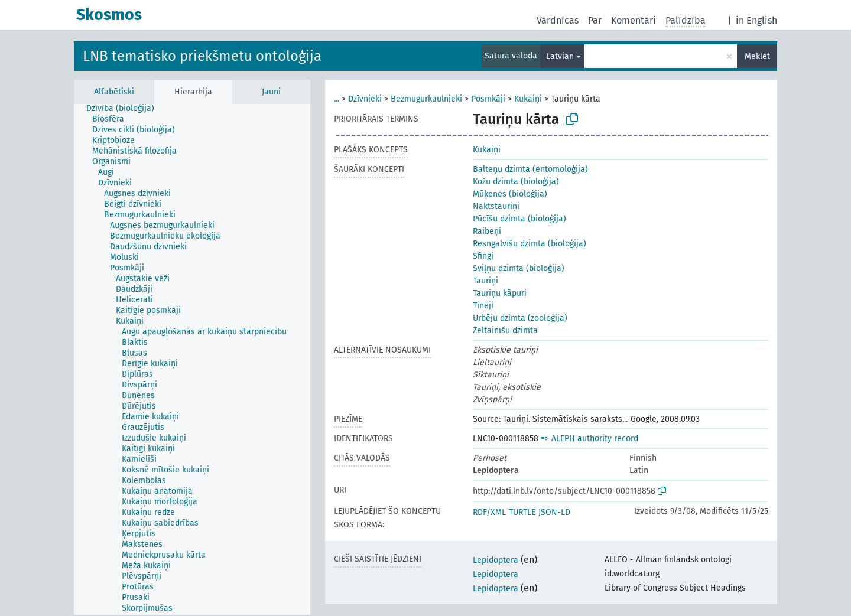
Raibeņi (487, 231)
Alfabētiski (114, 92)
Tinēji (483, 306)
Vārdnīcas (558, 20)
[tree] (192, 359)
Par (595, 20)
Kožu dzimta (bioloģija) (516, 182)
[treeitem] (125, 109)
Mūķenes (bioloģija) (510, 194)
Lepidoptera (496, 560)
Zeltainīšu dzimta (505, 330)
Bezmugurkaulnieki (426, 99)
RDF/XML (489, 512)
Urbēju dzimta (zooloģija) (520, 318)
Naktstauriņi (496, 206)
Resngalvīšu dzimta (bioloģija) (530, 244)
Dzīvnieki (365, 99)
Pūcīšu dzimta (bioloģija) (519, 219)
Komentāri (634, 20)
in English (756, 20)
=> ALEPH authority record (589, 439)
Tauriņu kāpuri (500, 293)
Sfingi (483, 256)
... (337, 99)
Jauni (271, 92)
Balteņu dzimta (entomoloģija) (530, 169)
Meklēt (757, 56)
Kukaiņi (528, 99)
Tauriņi (485, 281)
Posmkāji (488, 99)
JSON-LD (554, 512)
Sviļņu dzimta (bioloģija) (519, 268)
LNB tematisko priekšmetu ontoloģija (202, 56)
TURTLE (522, 512)
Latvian (560, 56)
